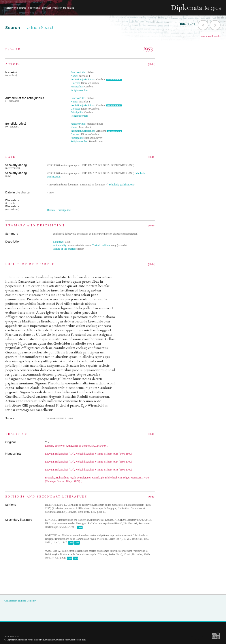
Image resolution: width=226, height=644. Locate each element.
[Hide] (152, 64)
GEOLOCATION (114, 80)
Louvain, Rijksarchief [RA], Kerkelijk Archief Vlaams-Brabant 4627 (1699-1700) (89, 462)
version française (64, 8)
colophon (11, 8)
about (22, 8)
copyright (34, 8)
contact (46, 8)
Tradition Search (39, 28)
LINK (80, 527)
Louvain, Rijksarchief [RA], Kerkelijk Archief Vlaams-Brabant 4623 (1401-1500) (89, 454)
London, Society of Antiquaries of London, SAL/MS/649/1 (76, 446)
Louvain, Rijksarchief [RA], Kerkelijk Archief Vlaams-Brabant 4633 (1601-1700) (89, 470)
